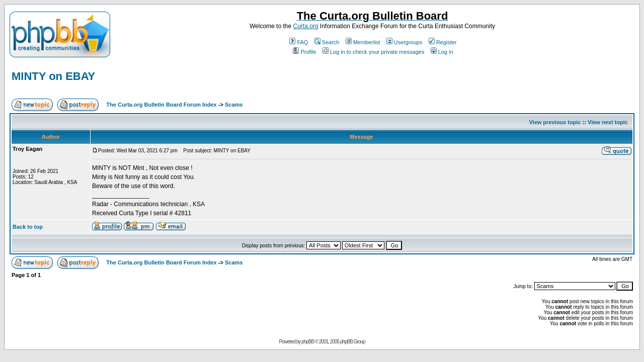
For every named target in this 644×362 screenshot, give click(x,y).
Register (443, 42)
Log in (442, 52)
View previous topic (555, 122)
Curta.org (305, 26)
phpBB (308, 342)
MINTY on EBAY (53, 76)
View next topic (608, 122)
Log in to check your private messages (374, 52)
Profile (304, 52)
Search (327, 42)
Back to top (28, 227)
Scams (234, 105)
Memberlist (363, 42)
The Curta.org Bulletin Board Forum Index (161, 105)
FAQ (299, 42)
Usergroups (405, 42)
